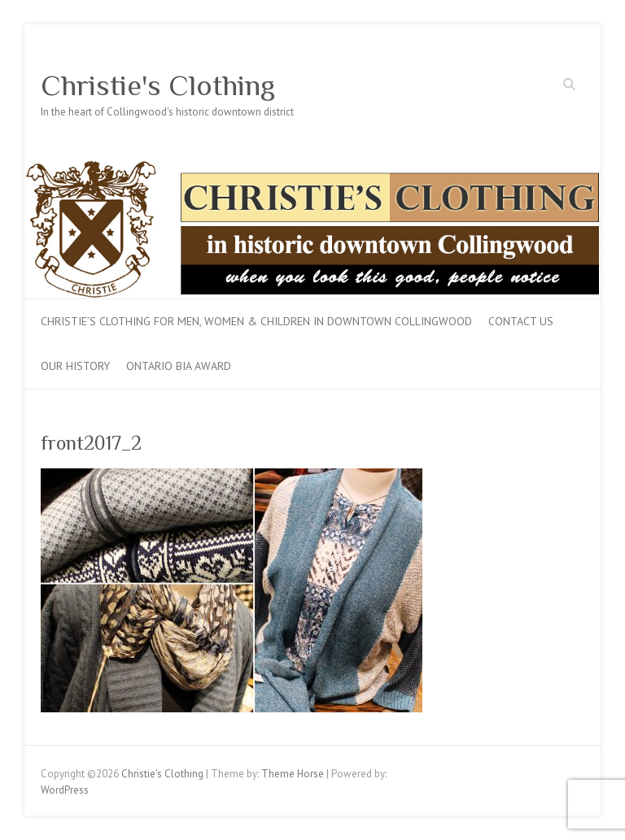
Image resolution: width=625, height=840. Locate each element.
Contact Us (521, 321)
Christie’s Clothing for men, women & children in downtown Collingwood (256, 321)
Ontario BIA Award (179, 366)
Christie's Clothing (158, 85)
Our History (75, 366)
